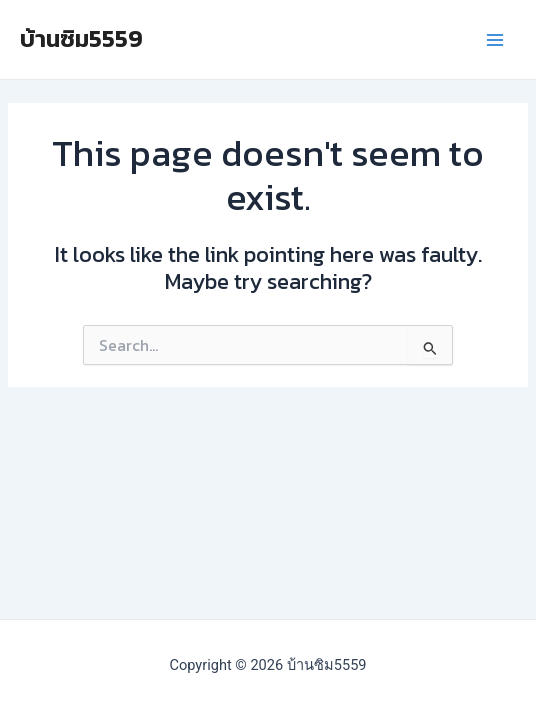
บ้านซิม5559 (81, 38)
